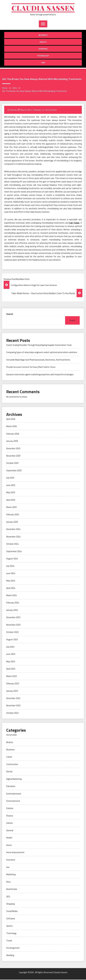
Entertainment (13, 801)
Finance (10, 816)
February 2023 (13, 684)
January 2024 (12, 610)
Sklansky (13, 110)
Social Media (12, 912)
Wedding (10, 956)
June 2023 (11, 654)
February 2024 (13, 603)
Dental (9, 772)
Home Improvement (15, 853)
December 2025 (13, 449)
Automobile (12, 735)
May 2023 (11, 662)
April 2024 (11, 588)
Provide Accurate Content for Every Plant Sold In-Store (31, 367)
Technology (43, 56)
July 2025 (10, 478)
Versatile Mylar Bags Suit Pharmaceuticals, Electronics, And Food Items (38, 360)
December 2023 (13, 618)
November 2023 (13, 625)
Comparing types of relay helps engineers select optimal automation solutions (42, 353)
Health (43, 42)
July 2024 (10, 566)
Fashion (10, 809)
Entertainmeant (14, 794)
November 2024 (13, 537)
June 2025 (11, 486)
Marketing (11, 875)
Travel (9, 941)
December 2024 (13, 530)
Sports (9, 926)
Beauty (38, 110)
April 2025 (11, 500)
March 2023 (12, 677)
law (43, 63)
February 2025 (13, 515)
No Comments (51, 110)
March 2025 (12, 508)
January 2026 (12, 441)
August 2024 (12, 559)
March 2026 (12, 427)
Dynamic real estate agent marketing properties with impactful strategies (40, 375)
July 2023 (10, 647)
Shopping (43, 49)
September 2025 (14, 471)
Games (10, 823)
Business (43, 35)
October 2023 (12, 632)
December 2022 (13, 699)
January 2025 (12, 522)
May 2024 (11, 581)
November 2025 (13, 456)
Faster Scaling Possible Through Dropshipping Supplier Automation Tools (39, 345)
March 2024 (12, 596)
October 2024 (12, 544)
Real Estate (12, 890)
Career (9, 757)
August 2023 (12, 640)
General (10, 831)
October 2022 (12, 713)
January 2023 (12, 691)
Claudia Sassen (43, 8)
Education (11, 787)
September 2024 (14, 552)
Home (9, 845)
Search (10, 314)
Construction (12, 765)
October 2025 (12, 463)
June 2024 (11, 574)
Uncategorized (13, 948)
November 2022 (13, 706)
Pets (8, 882)
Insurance (11, 860)
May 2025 (11, 493)
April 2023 (11, 669)
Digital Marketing (14, 779)
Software (11, 919)
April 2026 (11, 419)
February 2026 (13, 434)
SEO (8, 897)
